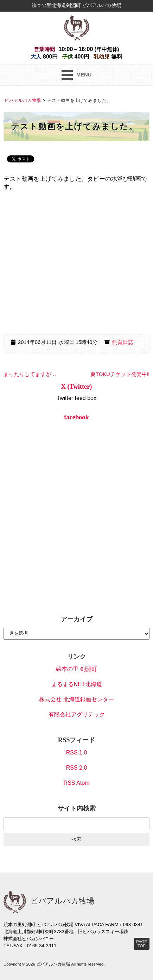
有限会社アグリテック (77, 714)
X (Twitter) (77, 387)
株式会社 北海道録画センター (76, 699)
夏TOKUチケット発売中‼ (120, 374)
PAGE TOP (141, 944)
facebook (76, 417)
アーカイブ (77, 619)
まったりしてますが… (30, 374)
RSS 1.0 (77, 753)
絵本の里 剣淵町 (76, 669)
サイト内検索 (77, 808)
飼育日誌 (123, 342)
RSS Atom (77, 783)
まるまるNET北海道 (77, 684)
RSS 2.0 (77, 768)
